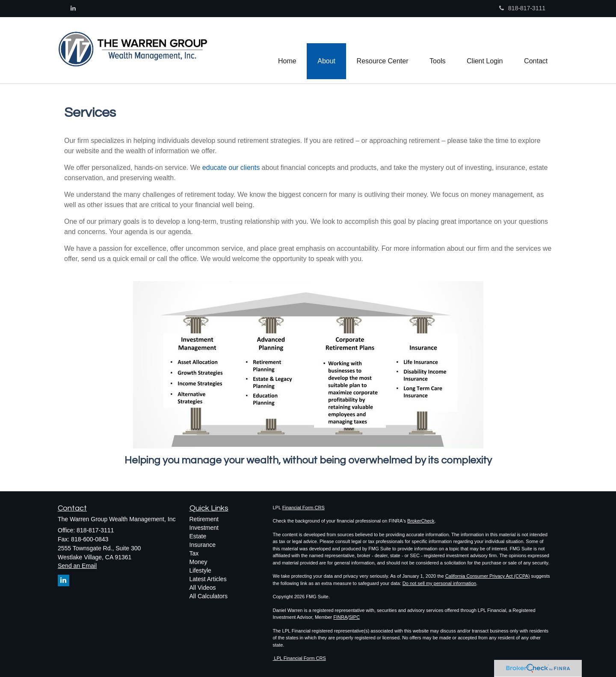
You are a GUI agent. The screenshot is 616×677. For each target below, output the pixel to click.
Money (198, 562)
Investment (204, 528)
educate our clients (232, 168)
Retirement (204, 519)
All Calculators (209, 596)
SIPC (354, 617)
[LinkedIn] (73, 8)
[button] (326, 50)
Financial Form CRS (304, 508)
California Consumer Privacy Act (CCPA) (488, 576)
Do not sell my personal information (439, 583)
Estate (198, 536)
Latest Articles (208, 579)
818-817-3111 (522, 8)
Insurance (203, 545)
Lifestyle (200, 570)
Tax (194, 553)
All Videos (203, 588)
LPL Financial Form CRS (299, 658)
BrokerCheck (421, 521)
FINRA (340, 617)
